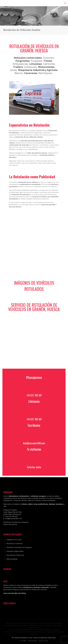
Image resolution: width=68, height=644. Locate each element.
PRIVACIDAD (33, 641)
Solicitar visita (34, 467)
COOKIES (23, 641)
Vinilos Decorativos (10, 524)
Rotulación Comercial (15, 544)
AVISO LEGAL (43, 641)
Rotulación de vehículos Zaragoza (16, 522)
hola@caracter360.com (34, 443)
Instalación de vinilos (14, 540)
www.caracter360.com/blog (15, 593)
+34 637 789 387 (34, 395)
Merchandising (12, 559)
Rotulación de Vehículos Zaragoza (19, 547)
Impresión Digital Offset (15, 551)
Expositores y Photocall (15, 555)
